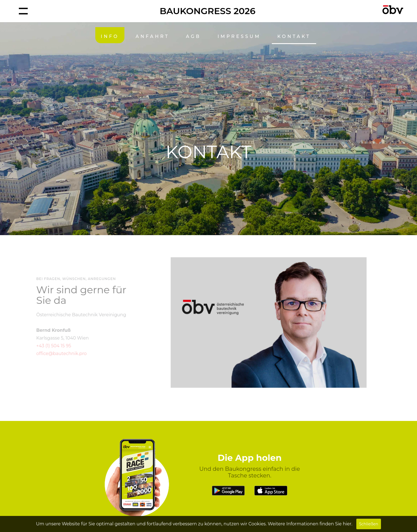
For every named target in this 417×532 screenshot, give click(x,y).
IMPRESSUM (239, 36)
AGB (193, 36)
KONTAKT (294, 36)
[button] (23, 11)
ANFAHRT (152, 36)
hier (347, 524)
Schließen (369, 524)
